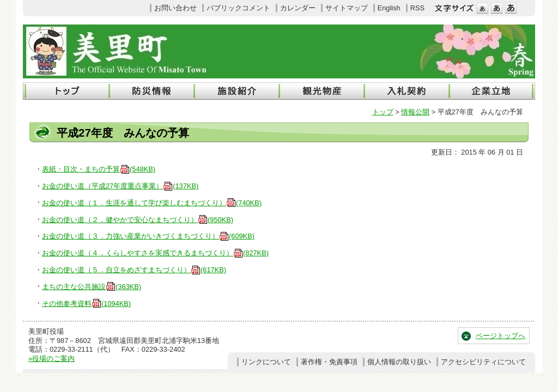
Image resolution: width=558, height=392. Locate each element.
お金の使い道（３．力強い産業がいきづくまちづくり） (148, 236)
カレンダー (298, 8)
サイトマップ (347, 8)
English (389, 8)
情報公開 (415, 112)
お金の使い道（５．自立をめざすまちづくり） (134, 270)
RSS (417, 8)
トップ (383, 112)
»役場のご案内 (51, 359)
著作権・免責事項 (329, 362)
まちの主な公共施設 (92, 287)
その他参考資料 (86, 304)
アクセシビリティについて (483, 362)
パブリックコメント (238, 8)
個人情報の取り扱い (399, 362)
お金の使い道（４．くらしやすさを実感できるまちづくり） (155, 253)
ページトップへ (501, 336)
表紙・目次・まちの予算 (99, 169)
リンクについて (266, 362)
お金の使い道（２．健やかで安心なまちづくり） (138, 220)
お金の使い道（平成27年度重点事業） (120, 186)
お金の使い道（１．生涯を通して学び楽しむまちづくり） (152, 203)
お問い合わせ (175, 8)
